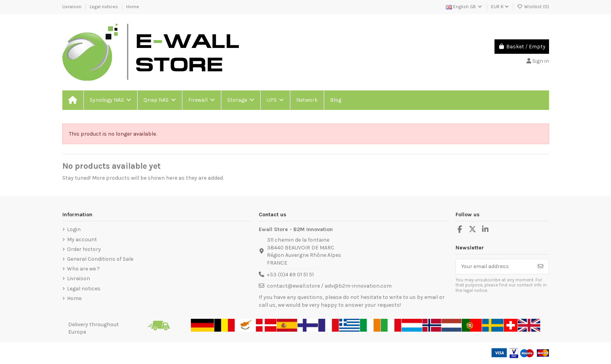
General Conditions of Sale (100, 259)
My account (82, 239)
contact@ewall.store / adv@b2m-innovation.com (329, 286)
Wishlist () (533, 7)
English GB (464, 7)
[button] (110, 100)
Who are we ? (83, 269)
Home (133, 7)
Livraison (72, 7)
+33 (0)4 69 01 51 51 (290, 275)
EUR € (500, 7)
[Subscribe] (540, 267)
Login (74, 229)
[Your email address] (494, 267)
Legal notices (104, 7)
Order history (84, 249)
